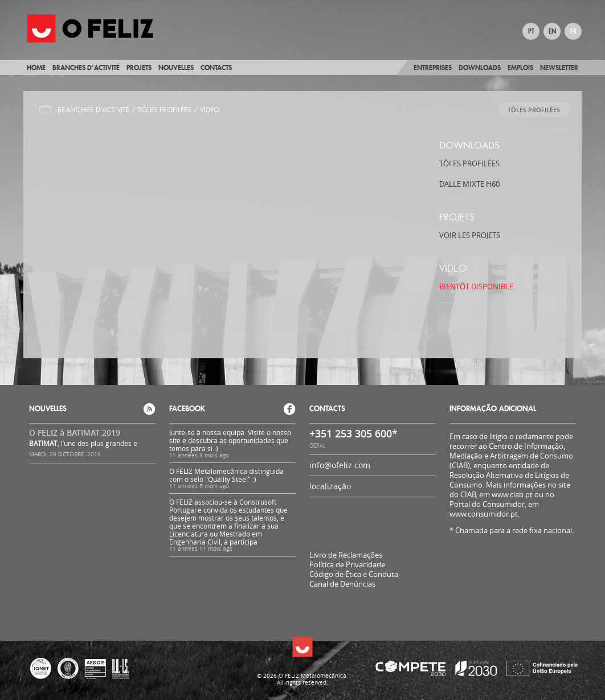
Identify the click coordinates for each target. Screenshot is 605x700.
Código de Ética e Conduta (354, 574)
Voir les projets (470, 235)
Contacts (216, 67)
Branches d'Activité (93, 110)
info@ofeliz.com (340, 465)
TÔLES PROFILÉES (165, 110)
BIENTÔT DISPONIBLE (476, 286)
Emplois (520, 67)
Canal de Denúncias (342, 584)
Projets (139, 67)
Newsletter (559, 67)
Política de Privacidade (347, 565)
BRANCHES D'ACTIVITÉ (86, 67)
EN (552, 31)
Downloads (480, 67)
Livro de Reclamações (346, 555)
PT (531, 31)
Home (36, 67)
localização (330, 486)
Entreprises (433, 67)
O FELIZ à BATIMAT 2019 (75, 433)
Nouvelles (176, 67)
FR (573, 31)
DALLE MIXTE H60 (469, 184)
